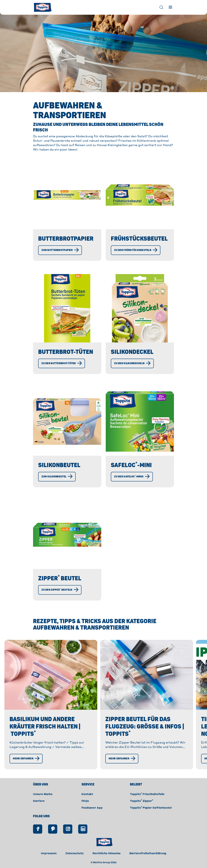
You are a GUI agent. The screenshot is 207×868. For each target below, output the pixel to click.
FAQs (85, 808)
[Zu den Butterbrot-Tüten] (62, 371)
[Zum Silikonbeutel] (58, 484)
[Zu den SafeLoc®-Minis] (132, 484)
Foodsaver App (92, 815)
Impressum (49, 861)
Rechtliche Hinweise (107, 861)
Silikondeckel (133, 359)
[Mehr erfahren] (27, 766)
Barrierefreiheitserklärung (148, 861)
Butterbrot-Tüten (66, 359)
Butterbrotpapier (67, 239)
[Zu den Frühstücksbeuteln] (136, 258)
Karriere (39, 808)
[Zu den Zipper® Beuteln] (60, 597)
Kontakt (87, 802)
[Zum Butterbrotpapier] (61, 258)
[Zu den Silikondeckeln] (133, 371)
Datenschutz (75, 861)
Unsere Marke (43, 802)
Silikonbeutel (60, 473)
